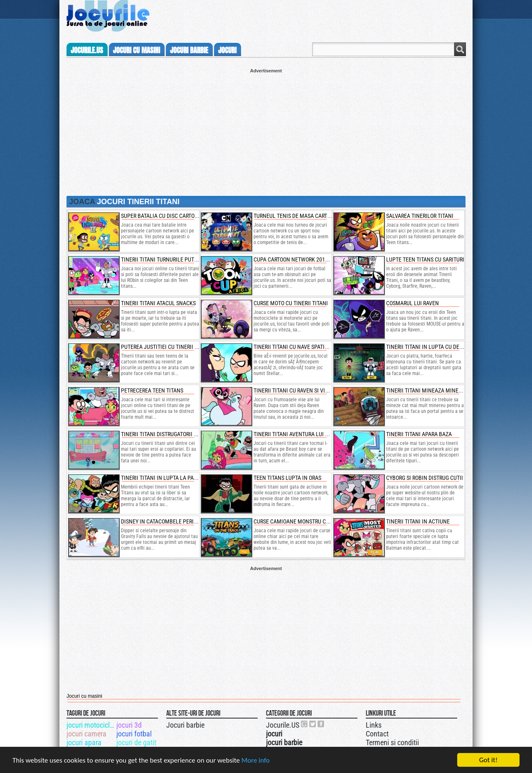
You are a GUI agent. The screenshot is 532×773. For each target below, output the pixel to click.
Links (374, 725)
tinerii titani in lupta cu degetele (432, 347)
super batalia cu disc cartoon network (174, 216)
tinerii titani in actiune (418, 521)
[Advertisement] (266, 131)
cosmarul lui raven (413, 303)
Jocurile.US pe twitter (313, 724)
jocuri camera (86, 734)
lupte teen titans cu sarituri (425, 259)
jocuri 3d (129, 725)
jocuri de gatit (136, 742)
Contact (377, 734)
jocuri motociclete (91, 725)
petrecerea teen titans (152, 390)
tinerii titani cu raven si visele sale (302, 390)
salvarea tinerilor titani (420, 216)
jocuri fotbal (134, 734)
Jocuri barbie (185, 725)
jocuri (227, 50)
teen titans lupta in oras (287, 478)
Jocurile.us (87, 50)
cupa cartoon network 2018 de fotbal (304, 259)
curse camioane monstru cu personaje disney (315, 521)
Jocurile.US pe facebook (321, 724)
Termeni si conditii (392, 742)
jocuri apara (84, 742)
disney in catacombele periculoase (168, 521)
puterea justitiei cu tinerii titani (166, 347)
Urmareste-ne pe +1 (305, 724)
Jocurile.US (283, 725)
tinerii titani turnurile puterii (162, 259)
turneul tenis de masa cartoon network (308, 216)
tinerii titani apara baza (419, 434)
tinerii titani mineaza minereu (427, 390)
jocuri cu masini (137, 50)
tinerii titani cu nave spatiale (294, 347)
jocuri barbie (189, 50)
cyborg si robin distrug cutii (425, 478)
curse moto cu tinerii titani (291, 303)
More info (256, 761)
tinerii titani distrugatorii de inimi (168, 434)
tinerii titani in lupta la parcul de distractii (181, 478)
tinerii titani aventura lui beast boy (302, 434)
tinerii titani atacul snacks (158, 303)
